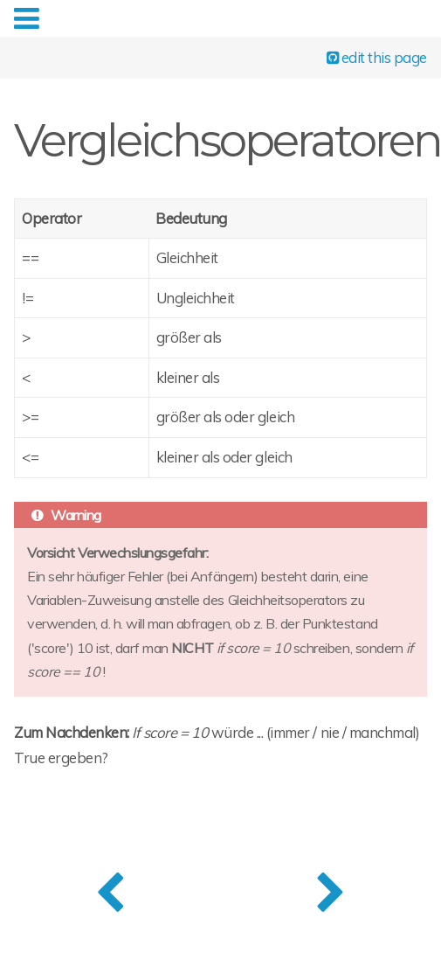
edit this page (377, 56)
